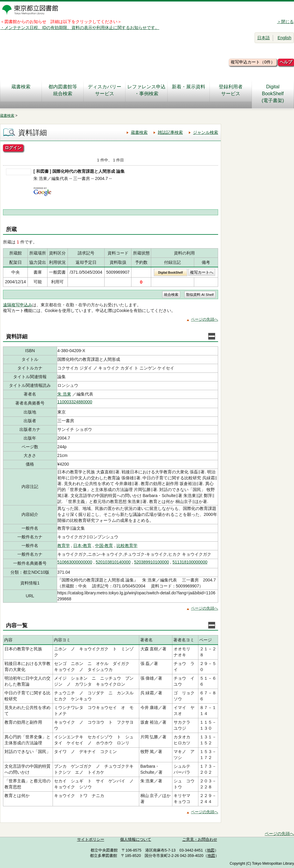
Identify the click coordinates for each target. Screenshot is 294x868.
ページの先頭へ (205, 319)
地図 (211, 850)
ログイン (13, 148)
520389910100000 (152, 562)
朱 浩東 (64, 394)
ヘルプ (286, 62)
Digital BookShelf (170, 273)
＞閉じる (285, 22)
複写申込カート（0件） (253, 62)
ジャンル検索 (206, 132)
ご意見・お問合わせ (200, 840)
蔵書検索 (21, 90)
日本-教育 (82, 546)
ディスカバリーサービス (105, 90)
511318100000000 (190, 562)
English (284, 38)
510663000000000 (75, 562)
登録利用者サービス (231, 90)
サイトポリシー (91, 840)
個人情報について (136, 840)
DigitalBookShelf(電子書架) (273, 94)
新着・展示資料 (189, 90)
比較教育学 (127, 546)
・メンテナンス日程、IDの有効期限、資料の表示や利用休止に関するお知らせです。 (80, 28)
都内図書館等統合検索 (63, 90)
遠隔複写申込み (18, 305)
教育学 (64, 546)
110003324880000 (75, 402)
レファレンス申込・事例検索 (146, 90)
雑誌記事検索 (170, 132)
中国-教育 (104, 546)
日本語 (264, 38)
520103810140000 (113, 562)
